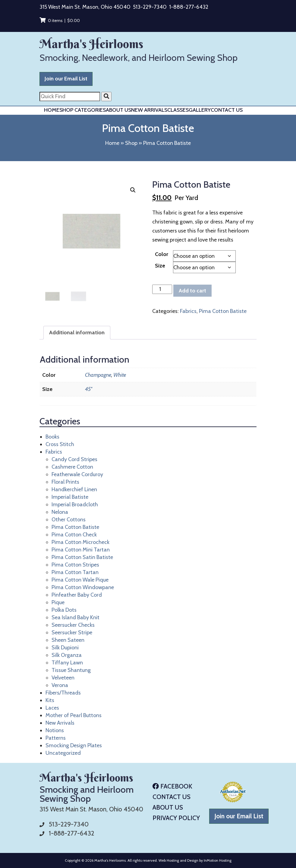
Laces (52, 708)
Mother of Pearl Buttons (74, 715)
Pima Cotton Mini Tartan (81, 550)
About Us (118, 110)
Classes (178, 110)
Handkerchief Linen (74, 489)
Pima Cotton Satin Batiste (82, 557)
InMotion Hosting (218, 860)
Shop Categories (83, 110)
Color (162, 254)
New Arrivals (149, 110)
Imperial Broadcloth (75, 504)
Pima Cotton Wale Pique (80, 580)
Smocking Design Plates (74, 745)
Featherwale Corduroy (77, 474)
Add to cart (192, 291)
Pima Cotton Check (74, 535)
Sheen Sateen (68, 640)
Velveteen (63, 678)
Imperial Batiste (70, 497)
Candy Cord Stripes (74, 459)
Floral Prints (65, 482)
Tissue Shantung (71, 670)
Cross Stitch (60, 444)
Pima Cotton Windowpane (83, 587)
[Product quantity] (162, 289)
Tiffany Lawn (67, 663)
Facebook (172, 786)
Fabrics (188, 311)
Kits (50, 700)
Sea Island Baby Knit (76, 617)
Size (160, 266)
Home (52, 110)
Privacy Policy (176, 818)
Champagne (98, 375)
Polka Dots (64, 610)
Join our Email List (66, 79)
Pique (58, 602)
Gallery (200, 110)
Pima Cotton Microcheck (80, 542)
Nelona (60, 512)
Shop (131, 143)
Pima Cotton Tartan (75, 572)
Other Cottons (69, 520)
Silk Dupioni (65, 648)
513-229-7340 (150, 7)
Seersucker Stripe (72, 632)
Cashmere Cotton (72, 467)
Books (52, 437)
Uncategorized (63, 753)
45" (89, 389)
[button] (133, 190)
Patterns (56, 738)
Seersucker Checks (73, 625)
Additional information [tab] (77, 333)
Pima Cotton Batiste (223, 311)
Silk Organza (67, 655)
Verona (60, 685)
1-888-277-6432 (189, 7)
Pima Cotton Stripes (75, 565)
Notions (55, 730)
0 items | (60, 20)
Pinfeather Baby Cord (77, 595)
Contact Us (227, 110)
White (120, 375)
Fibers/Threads (63, 693)
